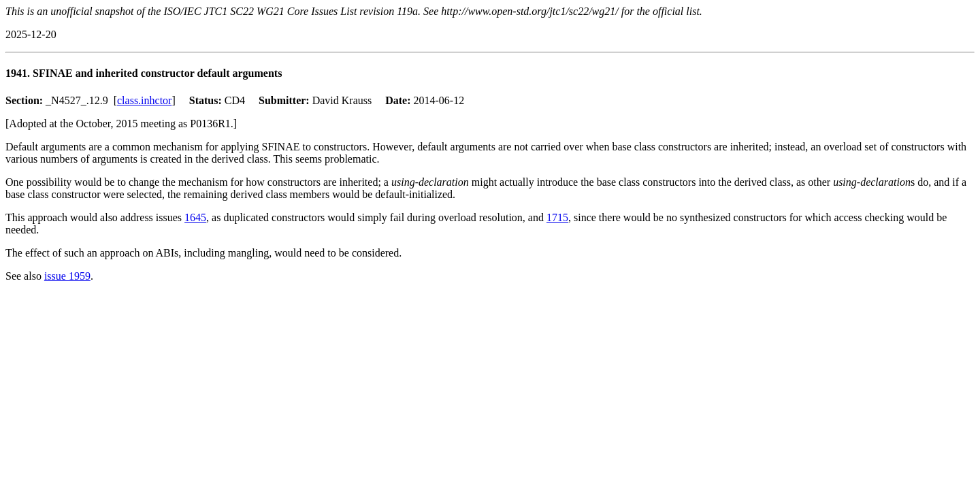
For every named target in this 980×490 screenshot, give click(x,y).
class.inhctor (144, 100)
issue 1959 (67, 276)
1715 (557, 217)
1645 (195, 217)
